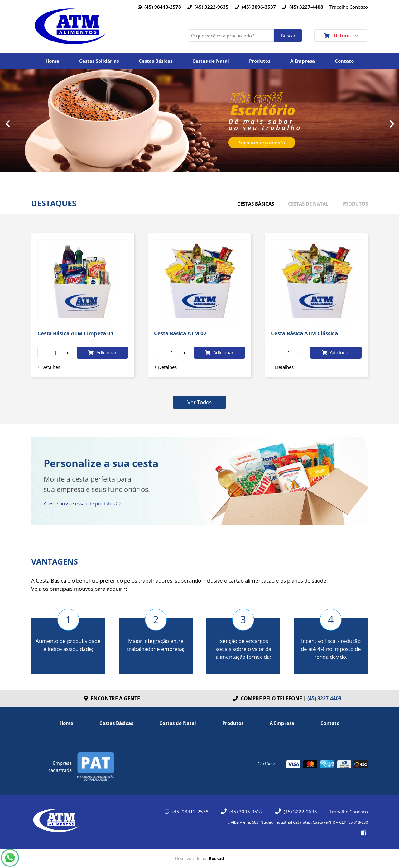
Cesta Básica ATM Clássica (304, 333)
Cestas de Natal (211, 61)
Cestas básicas (256, 204)
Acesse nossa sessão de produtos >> (83, 503)
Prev (7, 124)
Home (52, 61)
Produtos (260, 61)
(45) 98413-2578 (159, 7)
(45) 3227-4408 (303, 7)
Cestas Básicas (156, 61)
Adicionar (102, 352)
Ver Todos (199, 402)
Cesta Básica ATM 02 (180, 333)
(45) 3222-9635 (208, 7)
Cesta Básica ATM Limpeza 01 (75, 333)
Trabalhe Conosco (349, 7)
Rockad (216, 858)
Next (392, 124)
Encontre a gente (112, 698)
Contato (344, 61)
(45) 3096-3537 (255, 7)
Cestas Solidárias (99, 61)
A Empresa (303, 61)
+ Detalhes (49, 367)
